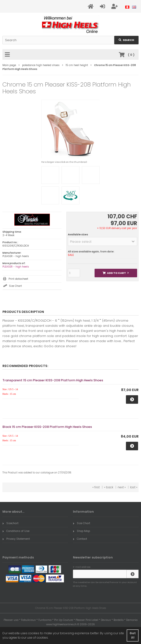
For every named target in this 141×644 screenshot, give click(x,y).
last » (134, 487)
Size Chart (15, 286)
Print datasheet (18, 279)
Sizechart (10, 523)
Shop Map (81, 531)
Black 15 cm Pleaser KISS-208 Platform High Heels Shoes (47, 427)
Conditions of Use (16, 531)
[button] (102, 241)
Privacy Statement (16, 539)
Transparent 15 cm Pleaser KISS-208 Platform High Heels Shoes (53, 380)
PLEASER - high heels (16, 267)
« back (109, 487)
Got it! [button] (133, 635)
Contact (80, 539)
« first (96, 487)
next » (122, 487)
